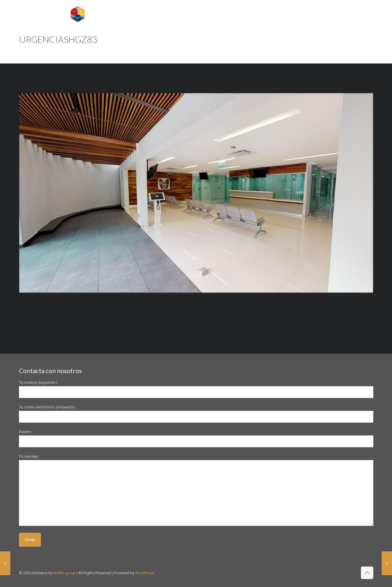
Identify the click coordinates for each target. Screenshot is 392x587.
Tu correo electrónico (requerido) (196, 414)
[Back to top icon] (367, 573)
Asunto (196, 438)
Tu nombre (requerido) (196, 389)
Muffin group (64, 573)
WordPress (145, 573)
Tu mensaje (196, 490)
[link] (196, 193)
